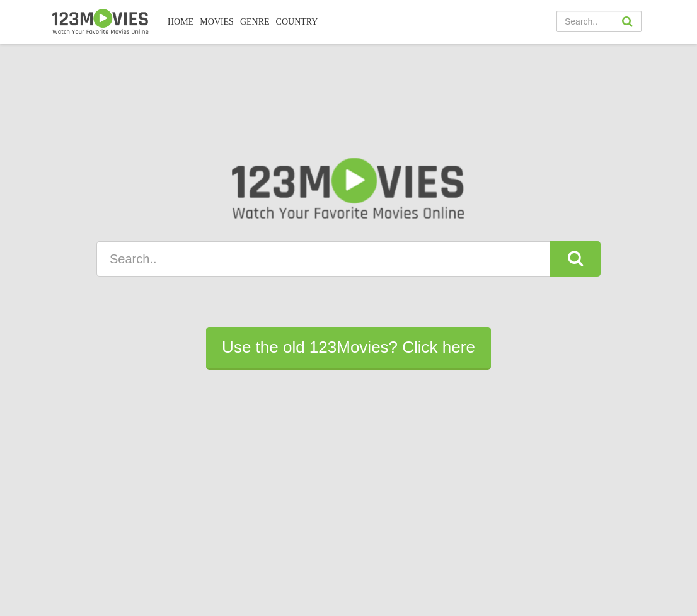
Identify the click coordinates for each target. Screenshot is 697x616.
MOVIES (217, 22)
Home (181, 22)
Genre (255, 22)
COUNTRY (297, 22)
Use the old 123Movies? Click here (348, 347)
